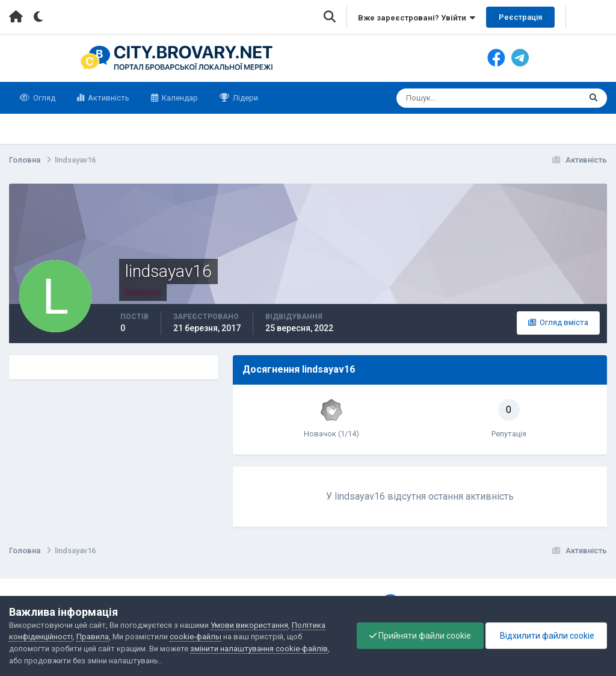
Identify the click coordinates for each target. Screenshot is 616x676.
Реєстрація (520, 17)
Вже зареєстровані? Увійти (417, 18)
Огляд (43, 98)
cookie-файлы (196, 637)
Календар (179, 98)
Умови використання (249, 625)
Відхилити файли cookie (546, 636)
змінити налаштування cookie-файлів (259, 649)
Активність (108, 98)
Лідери (245, 98)
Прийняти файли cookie (420, 636)
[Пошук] (442, 98)
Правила (93, 637)
